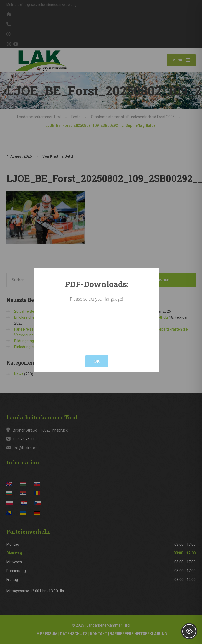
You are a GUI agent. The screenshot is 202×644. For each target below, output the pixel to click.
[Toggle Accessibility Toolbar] (189, 631)
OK (97, 361)
